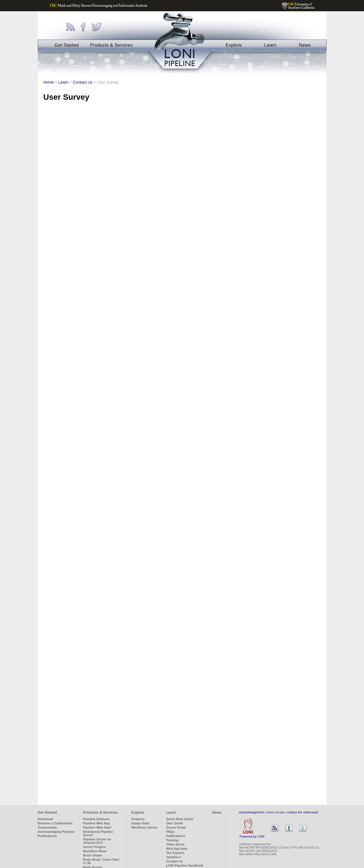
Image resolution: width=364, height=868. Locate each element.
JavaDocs (174, 857)
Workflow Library (144, 827)
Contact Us (83, 82)
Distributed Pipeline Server (98, 833)
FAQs (170, 832)
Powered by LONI (252, 835)
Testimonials (47, 827)
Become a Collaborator (55, 823)
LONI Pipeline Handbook (185, 865)
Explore (234, 45)
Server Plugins (94, 847)
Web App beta (177, 849)
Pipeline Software (96, 819)
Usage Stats (141, 823)
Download (45, 819)
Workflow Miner (95, 851)
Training (172, 840)
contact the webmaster (303, 812)
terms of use (276, 812)
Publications (47, 836)
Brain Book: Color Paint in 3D (101, 861)
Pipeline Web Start (97, 827)
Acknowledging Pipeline (56, 832)
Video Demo (175, 844)
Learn (270, 45)
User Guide (175, 823)
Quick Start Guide (180, 819)
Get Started (67, 45)
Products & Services (111, 45)
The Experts (175, 853)
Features (138, 819)
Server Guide (176, 827)
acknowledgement (252, 812)
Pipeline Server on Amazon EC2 (97, 841)
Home (49, 82)
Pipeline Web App (97, 823)
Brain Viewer (93, 855)
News (305, 45)
